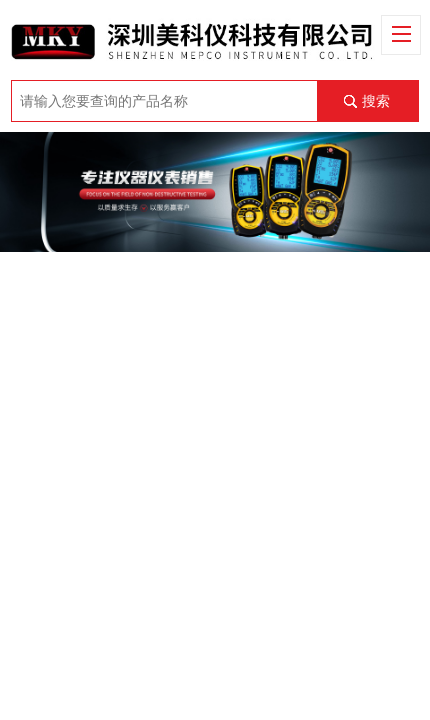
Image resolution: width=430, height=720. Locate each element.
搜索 (376, 101)
